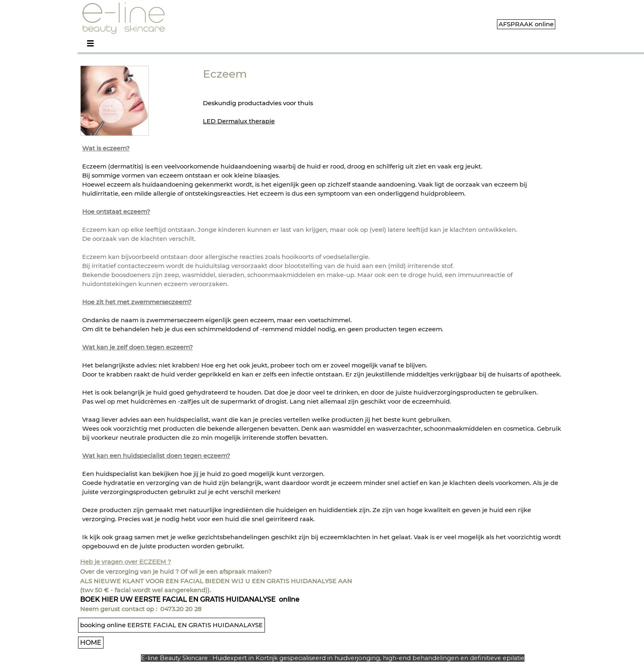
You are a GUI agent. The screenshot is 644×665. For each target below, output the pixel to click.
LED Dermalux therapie (239, 121)
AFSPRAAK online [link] (526, 24)
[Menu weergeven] (90, 43)
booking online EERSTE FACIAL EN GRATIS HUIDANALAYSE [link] (171, 625)
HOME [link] (91, 643)
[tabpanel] (278, 96)
